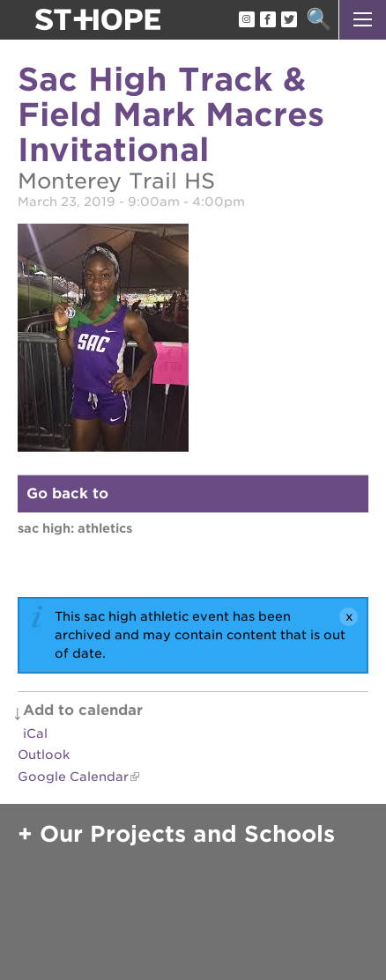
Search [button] (319, 20)
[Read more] (193, 340)
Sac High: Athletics (75, 528)
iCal (35, 733)
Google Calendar (73, 777)
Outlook (44, 755)
